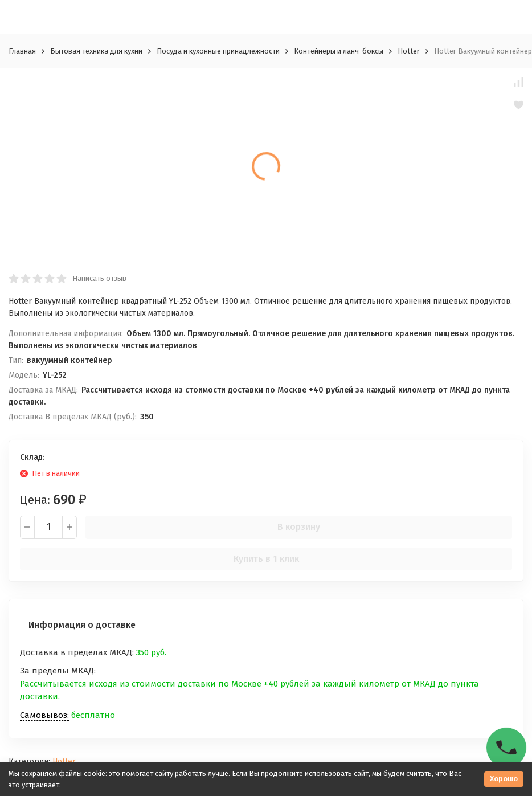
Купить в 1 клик (266, 559)
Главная (22, 51)
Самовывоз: (44, 715)
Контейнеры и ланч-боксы (339, 51)
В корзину (299, 527)
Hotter (409, 51)
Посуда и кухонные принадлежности (218, 51)
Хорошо (504, 779)
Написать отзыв (99, 278)
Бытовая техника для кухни (96, 51)
